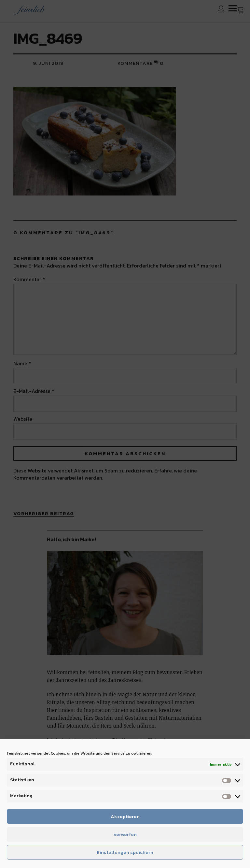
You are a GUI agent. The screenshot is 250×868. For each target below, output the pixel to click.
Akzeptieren (125, 816)
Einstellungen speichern (125, 852)
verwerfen (125, 834)
